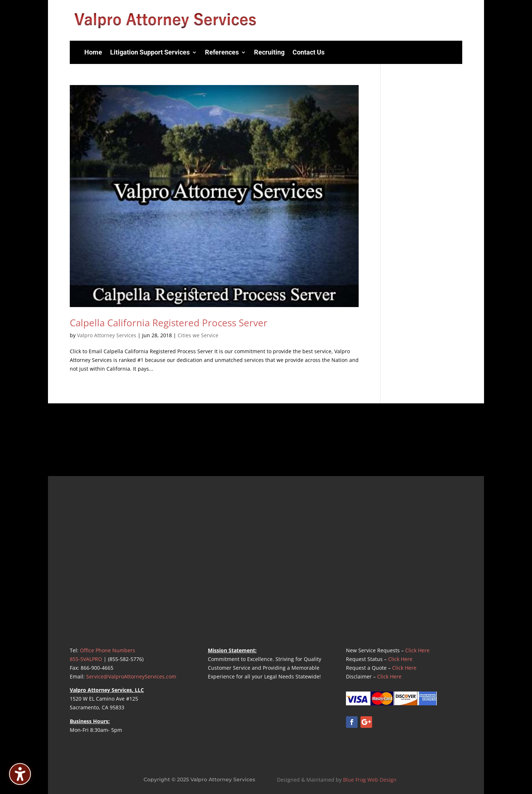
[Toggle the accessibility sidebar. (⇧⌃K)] (20, 774)
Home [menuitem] (93, 52)
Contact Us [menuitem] (309, 52)
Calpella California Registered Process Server (169, 323)
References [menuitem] (222, 52)
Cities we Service (198, 335)
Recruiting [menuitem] (269, 52)
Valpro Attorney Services (107, 335)
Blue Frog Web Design (370, 780)
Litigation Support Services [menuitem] (150, 52)
